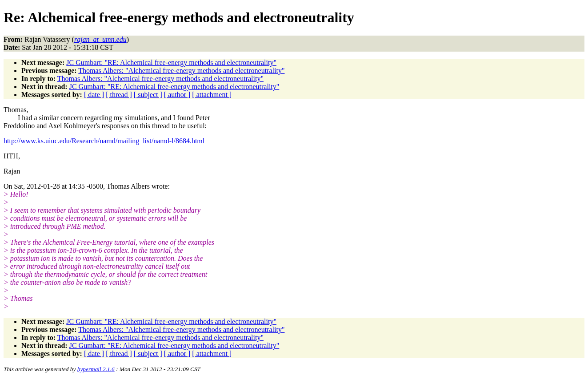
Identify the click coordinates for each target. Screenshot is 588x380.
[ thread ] (119, 95)
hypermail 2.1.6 (96, 369)
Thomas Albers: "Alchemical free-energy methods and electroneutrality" (181, 71)
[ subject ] (148, 95)
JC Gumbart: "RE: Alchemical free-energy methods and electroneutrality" (171, 63)
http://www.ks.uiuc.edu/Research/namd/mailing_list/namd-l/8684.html (104, 141)
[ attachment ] (212, 95)
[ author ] (177, 95)
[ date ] (94, 95)
